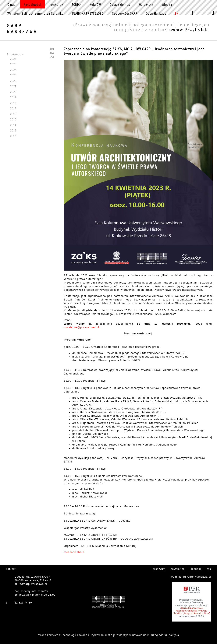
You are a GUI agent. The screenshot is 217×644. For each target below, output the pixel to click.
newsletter (177, 569)
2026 (13, 59)
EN (177, 13)
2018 (13, 103)
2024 (13, 70)
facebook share (74, 552)
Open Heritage (156, 13)
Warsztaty (146, 4)
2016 (13, 114)
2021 (13, 86)
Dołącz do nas (120, 4)
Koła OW (95, 4)
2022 (13, 81)
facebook (196, 569)
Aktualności (33, 4)
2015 (13, 119)
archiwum (159, 569)
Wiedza (167, 4)
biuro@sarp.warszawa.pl (31, 584)
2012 (13, 136)
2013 (13, 130)
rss (209, 569)
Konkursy (56, 4)
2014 (13, 125)
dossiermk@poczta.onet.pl (81, 327)
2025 (13, 64)
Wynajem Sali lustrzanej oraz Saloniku (36, 13)
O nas (11, 4)
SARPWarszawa (22, 28)
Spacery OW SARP (125, 13)
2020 (13, 92)
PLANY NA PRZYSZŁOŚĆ (88, 13)
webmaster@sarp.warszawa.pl (191, 577)
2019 (13, 97)
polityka (174, 635)
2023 (13, 75)
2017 (13, 108)
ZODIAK (77, 4)
